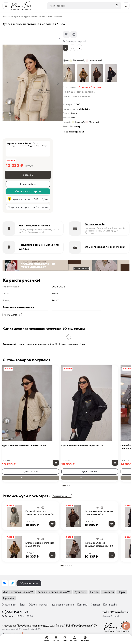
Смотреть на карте (12, 634)
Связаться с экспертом (31, 478)
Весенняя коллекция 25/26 (42, 344)
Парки (122, 592)
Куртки (17, 16)
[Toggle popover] (126, 626)
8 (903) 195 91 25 (15, 612)
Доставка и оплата (63, 605)
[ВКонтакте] (5, 583)
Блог (22, 605)
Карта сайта (110, 605)
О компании (9, 605)
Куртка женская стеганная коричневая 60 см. (99, 513)
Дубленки (80, 592)
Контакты (82, 605)
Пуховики (9, 598)
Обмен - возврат (39, 605)
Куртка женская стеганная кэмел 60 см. (40, 544)
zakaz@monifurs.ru (116, 612)
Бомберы (73, 344)
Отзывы (95, 605)
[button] (64, 485)
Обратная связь (29, 583)
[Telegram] (12, 583)
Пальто (94, 592)
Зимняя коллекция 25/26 (18, 592)
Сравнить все (62, 496)
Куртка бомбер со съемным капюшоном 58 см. (40, 514)
